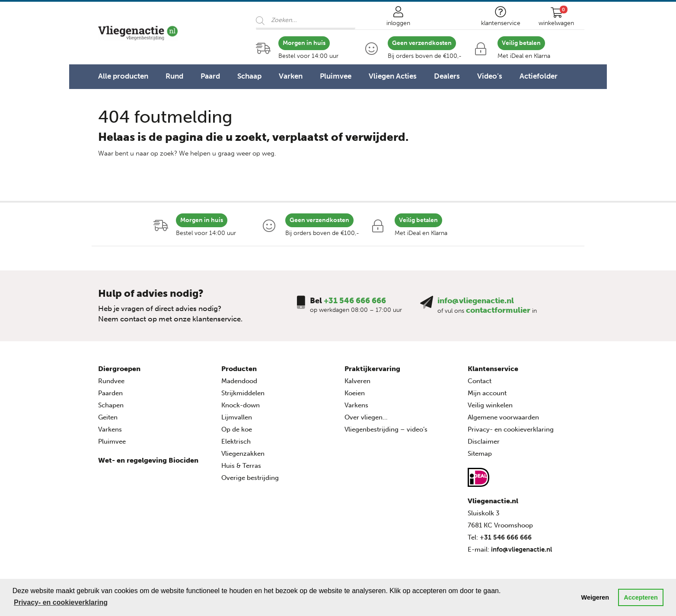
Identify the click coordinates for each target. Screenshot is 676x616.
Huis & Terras (241, 466)
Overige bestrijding (250, 478)
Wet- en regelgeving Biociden (148, 460)
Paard (210, 76)
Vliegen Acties (393, 76)
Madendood (239, 381)
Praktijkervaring (372, 369)
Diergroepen (119, 369)
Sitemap (480, 454)
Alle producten (123, 76)
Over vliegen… (366, 417)
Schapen (111, 405)
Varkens (110, 429)
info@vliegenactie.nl (476, 301)
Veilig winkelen (490, 405)
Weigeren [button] (595, 597)
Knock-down (241, 405)
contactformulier (498, 310)
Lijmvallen (237, 417)
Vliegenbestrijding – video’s (386, 429)
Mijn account (487, 393)
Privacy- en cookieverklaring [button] (61, 602)
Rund (174, 76)
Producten (239, 369)
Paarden (110, 393)
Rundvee (111, 381)
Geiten (108, 417)
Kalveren (357, 381)
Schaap (249, 76)
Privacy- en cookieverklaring (511, 429)
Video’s (490, 76)
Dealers (447, 76)
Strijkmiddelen (243, 393)
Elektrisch (236, 441)
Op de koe (237, 429)
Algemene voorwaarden (503, 417)
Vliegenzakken (243, 454)
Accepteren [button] (641, 597)
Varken (291, 76)
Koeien (355, 393)
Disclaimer (484, 441)
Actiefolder (539, 76)
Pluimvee (336, 76)
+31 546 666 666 (355, 301)
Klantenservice (493, 369)
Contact (480, 381)
